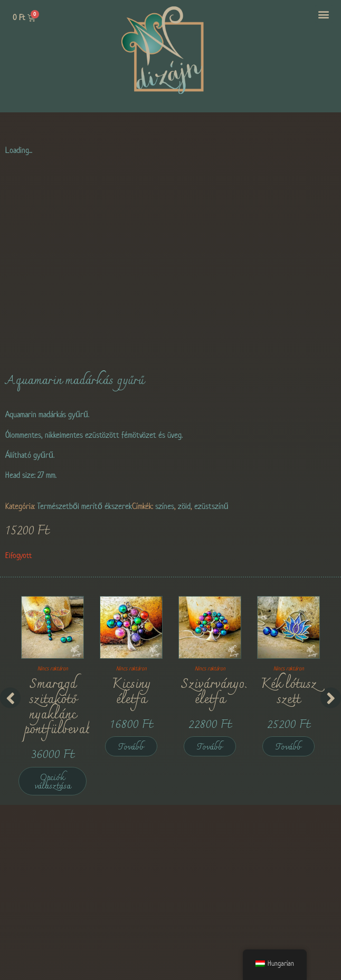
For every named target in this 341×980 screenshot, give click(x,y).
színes (165, 506)
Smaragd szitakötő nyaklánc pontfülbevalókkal (72, 707)
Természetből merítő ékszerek (84, 506)
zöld (184, 506)
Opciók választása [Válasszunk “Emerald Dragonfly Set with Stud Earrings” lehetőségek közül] (53, 782)
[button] (324, 14)
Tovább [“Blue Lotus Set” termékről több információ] (288, 747)
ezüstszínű (211, 506)
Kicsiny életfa (131, 692)
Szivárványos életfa (215, 692)
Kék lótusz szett (289, 692)
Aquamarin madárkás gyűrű (75, 381)
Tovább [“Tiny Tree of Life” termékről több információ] (131, 747)
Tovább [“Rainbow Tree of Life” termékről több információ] (210, 747)
